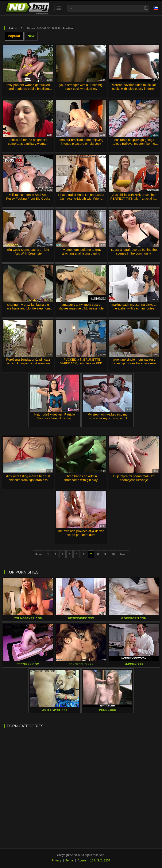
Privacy (57, 860)
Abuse (82, 860)
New (31, 36)
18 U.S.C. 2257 (100, 860)
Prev (39, 554)
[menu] (59, 8)
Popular (14, 36)
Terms (69, 860)
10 (113, 554)
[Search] (146, 8)
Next (123, 554)
